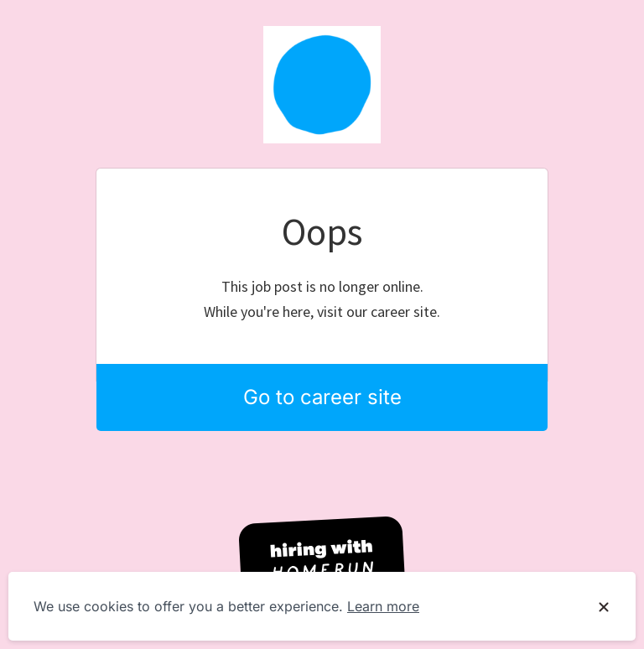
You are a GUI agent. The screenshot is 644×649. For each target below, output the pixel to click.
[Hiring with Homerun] (322, 561)
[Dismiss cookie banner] (604, 607)
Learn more (383, 606)
